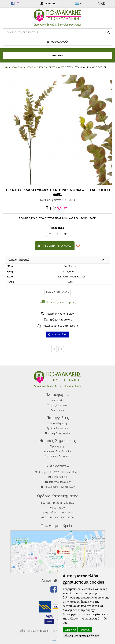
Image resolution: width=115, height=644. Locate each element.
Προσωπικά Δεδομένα (57, 456)
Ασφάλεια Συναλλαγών (57, 451)
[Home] (6, 67)
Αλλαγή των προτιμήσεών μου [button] (82, 636)
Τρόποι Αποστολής (61, 320)
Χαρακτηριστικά (19, 260)
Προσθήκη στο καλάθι (55, 246)
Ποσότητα (57, 228)
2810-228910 (70, 326)
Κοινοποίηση (57, 334)
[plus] (65, 234)
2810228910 (49, 3)
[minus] (50, 234)
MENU (69, 55)
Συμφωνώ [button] (70, 630)
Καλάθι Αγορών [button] (57, 42)
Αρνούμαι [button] (85, 630)
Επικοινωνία (58, 410)
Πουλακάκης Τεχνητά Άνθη (60, 487)
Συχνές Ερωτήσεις (58, 405)
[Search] (57, 32)
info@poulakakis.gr (60, 482)
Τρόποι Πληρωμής (57, 423)
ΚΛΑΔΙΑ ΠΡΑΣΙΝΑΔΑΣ (57, 292)
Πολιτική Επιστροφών (57, 433)
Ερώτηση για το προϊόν (61, 314)
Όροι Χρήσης (58, 446)
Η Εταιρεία (57, 400)
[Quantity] (58, 234)
